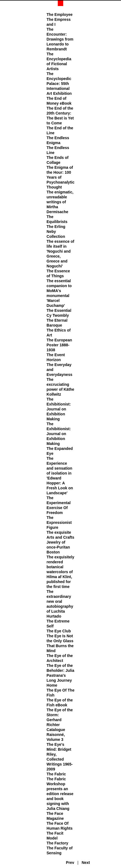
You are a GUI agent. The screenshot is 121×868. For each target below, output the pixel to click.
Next (86, 863)
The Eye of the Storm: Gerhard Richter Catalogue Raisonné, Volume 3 (60, 725)
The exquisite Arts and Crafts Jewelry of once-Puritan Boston (60, 542)
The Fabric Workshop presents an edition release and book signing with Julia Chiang (60, 794)
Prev (70, 863)
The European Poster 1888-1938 (59, 345)
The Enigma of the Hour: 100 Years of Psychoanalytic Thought (61, 177)
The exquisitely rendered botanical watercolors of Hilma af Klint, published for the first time (60, 572)
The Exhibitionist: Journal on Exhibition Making (59, 409)
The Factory (57, 843)
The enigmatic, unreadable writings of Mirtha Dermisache (60, 202)
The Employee (60, 15)
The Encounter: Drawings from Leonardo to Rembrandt (60, 39)
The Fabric (56, 774)
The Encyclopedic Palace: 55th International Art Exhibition (59, 84)
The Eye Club (59, 631)
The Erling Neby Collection (56, 232)
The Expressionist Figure (59, 522)
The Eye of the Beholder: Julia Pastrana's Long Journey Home (60, 675)
